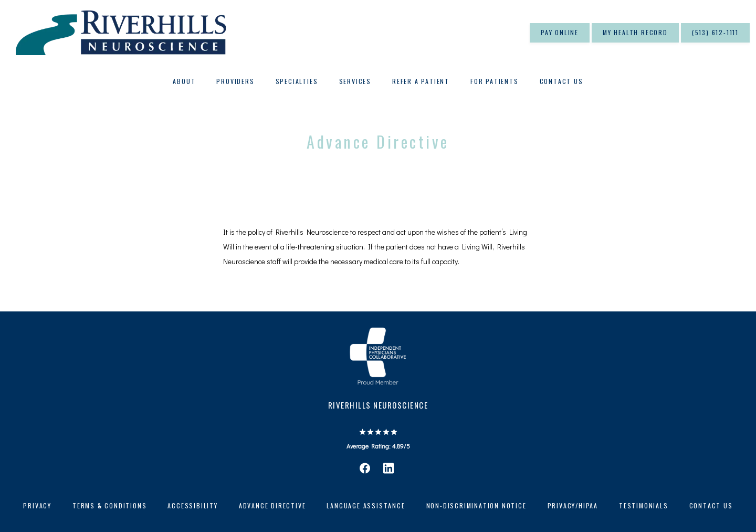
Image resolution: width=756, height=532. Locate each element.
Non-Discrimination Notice (476, 505)
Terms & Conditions (109, 505)
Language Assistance (366, 505)
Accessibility (192, 505)
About (184, 81)
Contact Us (561, 81)
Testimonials (644, 505)
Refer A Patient (421, 81)
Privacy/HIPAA (573, 505)
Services (355, 81)
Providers (235, 81)
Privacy (37, 505)
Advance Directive (272, 505)
